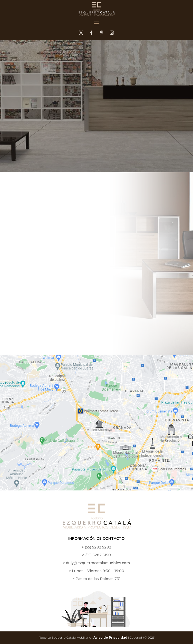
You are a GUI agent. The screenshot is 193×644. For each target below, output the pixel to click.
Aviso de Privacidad (110, 637)
